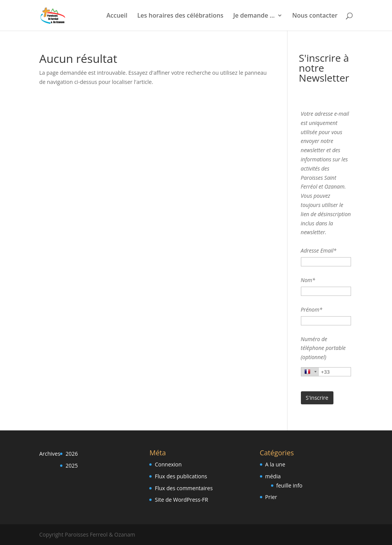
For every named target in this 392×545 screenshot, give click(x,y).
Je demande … (254, 16)
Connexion (168, 464)
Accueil (117, 16)
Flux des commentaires (184, 488)
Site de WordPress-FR (181, 500)
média (273, 476)
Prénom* (312, 309)
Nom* (308, 280)
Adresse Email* (319, 250)
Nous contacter (315, 16)
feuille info (290, 485)
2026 (72, 454)
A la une (275, 464)
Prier (271, 497)
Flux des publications (181, 476)
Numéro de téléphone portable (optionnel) (323, 348)
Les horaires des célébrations (180, 16)
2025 (72, 465)
